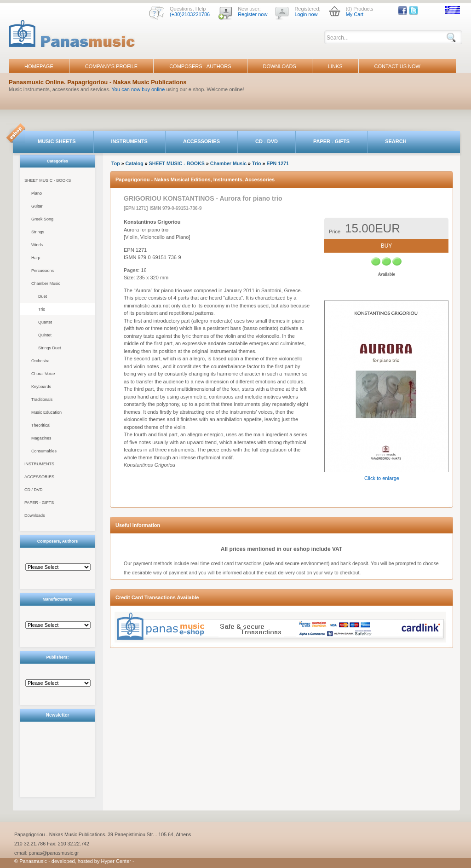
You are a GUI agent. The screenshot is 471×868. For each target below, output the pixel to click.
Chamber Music (46, 284)
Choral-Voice (43, 374)
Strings (38, 232)
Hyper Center (116, 861)
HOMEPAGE (39, 66)
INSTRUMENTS (129, 141)
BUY (387, 246)
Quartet (45, 322)
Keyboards (41, 387)
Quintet (45, 335)
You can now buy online (138, 89)
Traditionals (42, 399)
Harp (36, 258)
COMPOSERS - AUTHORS (200, 66)
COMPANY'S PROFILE (111, 66)
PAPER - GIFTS (331, 141)
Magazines (41, 438)
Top (116, 163)
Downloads (35, 515)
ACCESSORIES (201, 141)
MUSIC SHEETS (57, 141)
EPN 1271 (278, 163)
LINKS (335, 66)
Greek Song (42, 219)
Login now (306, 14)
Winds (37, 245)
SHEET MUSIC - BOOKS (48, 180)
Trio (42, 309)
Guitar (37, 206)
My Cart (355, 14)
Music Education (46, 412)
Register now (253, 14)
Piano (37, 193)
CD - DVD (267, 141)
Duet (43, 296)
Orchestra (40, 361)
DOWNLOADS (280, 66)
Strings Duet (50, 348)
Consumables (44, 451)
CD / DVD (34, 490)
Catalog (135, 163)
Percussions (43, 271)
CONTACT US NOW (397, 66)
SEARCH (396, 141)
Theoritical (41, 425)
